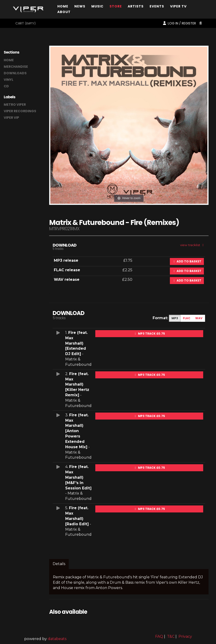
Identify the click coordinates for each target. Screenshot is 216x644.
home (9, 60)
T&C (171, 636)
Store (116, 7)
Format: (160, 318)
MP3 (175, 318)
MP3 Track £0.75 (149, 334)
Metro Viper (15, 105)
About (64, 13)
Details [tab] (59, 564)
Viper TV (178, 7)
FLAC (187, 318)
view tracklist (193, 245)
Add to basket (187, 261)
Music (97, 7)
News (80, 7)
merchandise (16, 67)
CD (6, 86)
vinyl (9, 80)
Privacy (185, 636)
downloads (15, 73)
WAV (199, 318)
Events (157, 7)
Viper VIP (11, 118)
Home (63, 7)
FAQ (159, 636)
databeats (57, 639)
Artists (136, 7)
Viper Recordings (20, 111)
